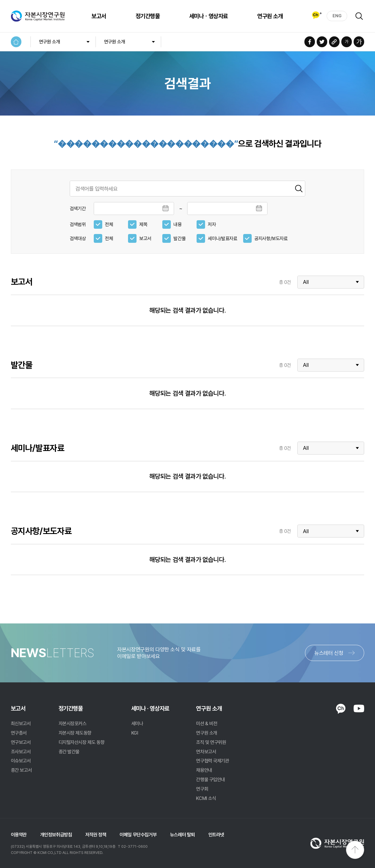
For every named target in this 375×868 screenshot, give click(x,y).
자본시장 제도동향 (75, 733)
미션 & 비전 (207, 723)
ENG (337, 16)
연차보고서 (206, 752)
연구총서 (19, 733)
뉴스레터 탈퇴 (182, 835)
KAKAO (341, 709)
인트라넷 (216, 835)
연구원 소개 (269, 16)
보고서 (98, 16)
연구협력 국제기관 (212, 761)
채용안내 (204, 770)
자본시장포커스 (73, 723)
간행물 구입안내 (210, 779)
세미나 (137, 723)
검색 (359, 16)
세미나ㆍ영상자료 (207, 16)
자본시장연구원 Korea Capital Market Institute (38, 16)
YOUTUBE (359, 708)
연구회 (202, 789)
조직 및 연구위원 (211, 742)
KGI (135, 733)
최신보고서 (21, 723)
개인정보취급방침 (56, 835)
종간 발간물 (69, 752)
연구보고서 (21, 742)
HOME (16, 42)
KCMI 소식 (206, 798)
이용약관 (19, 835)
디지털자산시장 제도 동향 (82, 742)
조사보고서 (21, 752)
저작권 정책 (96, 835)
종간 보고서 (21, 770)
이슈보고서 (21, 761)
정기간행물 (146, 16)
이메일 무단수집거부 (138, 835)
